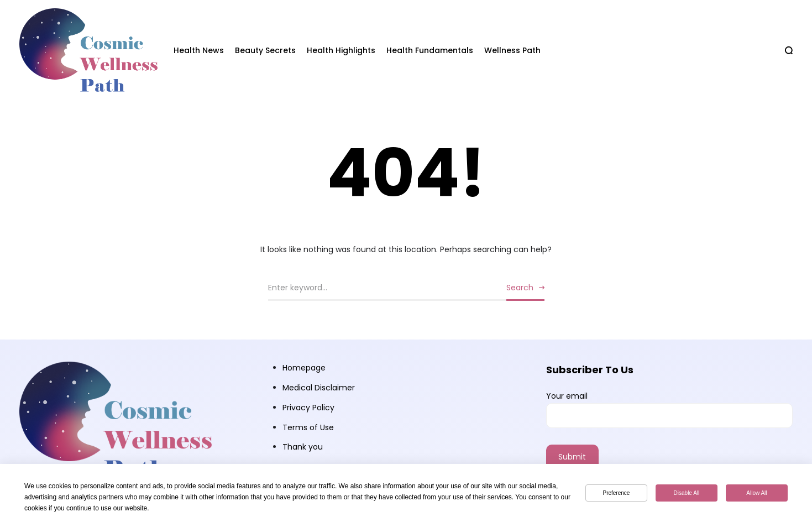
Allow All (756, 493)
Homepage (304, 368)
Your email (670, 409)
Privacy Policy (308, 408)
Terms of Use (308, 427)
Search (520, 288)
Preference (616, 493)
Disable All (687, 493)
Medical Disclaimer (319, 388)
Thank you (303, 447)
